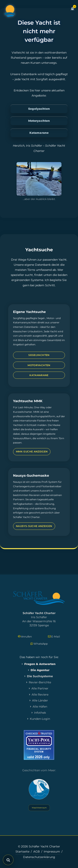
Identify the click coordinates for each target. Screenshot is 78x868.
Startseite (22, 852)
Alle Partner (40, 688)
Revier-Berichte (40, 682)
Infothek (40, 713)
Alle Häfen (40, 707)
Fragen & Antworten (40, 664)
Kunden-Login (40, 719)
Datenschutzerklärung (39, 857)
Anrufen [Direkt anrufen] (25, 637)
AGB (37, 852)
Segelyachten (39, 109)
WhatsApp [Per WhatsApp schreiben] (39, 644)
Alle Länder (40, 700)
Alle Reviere (40, 695)
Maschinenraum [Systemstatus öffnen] (39, 808)
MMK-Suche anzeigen (32, 452)
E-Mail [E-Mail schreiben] (54, 637)
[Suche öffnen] (8, 860)
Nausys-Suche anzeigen (34, 526)
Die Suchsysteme (40, 676)
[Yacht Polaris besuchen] (39, 789)
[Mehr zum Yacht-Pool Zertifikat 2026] (39, 745)
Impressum (52, 852)
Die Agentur (40, 670)
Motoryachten (39, 121)
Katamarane (39, 133)
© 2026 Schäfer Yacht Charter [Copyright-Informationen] (39, 846)
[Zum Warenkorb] (72, 11)
